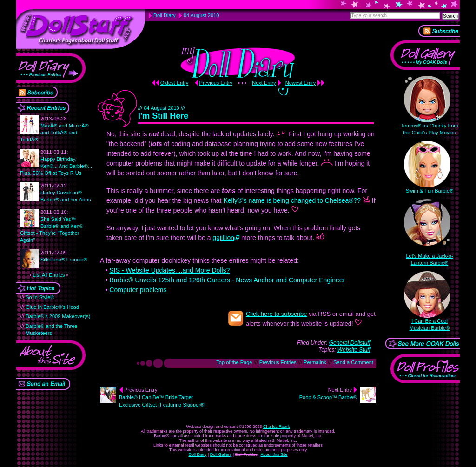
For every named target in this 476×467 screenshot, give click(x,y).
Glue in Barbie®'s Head (52, 307)
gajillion (223, 238)
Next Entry (264, 83)
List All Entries (49, 275)
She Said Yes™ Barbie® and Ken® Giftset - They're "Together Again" (52, 226)
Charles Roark (277, 427)
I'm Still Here (163, 116)
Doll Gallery (221, 454)
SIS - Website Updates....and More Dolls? (169, 270)
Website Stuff (354, 350)
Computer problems (138, 290)
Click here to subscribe (277, 314)
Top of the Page (234, 362)
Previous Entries (278, 362)
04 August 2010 (201, 15)
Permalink (315, 362)
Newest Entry (301, 83)
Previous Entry (216, 83)
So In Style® (40, 297)
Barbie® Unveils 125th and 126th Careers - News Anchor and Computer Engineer (227, 280)
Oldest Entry (175, 83)
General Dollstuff (350, 343)
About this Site (274, 454)
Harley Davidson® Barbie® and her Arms (66, 193)
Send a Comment (353, 362)
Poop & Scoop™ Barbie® (328, 397)
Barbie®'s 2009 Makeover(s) (58, 316)
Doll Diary (197, 454)
